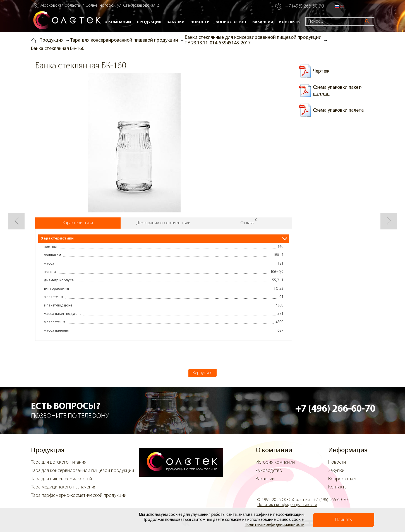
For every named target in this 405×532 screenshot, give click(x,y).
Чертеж (321, 71)
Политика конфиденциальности (275, 525)
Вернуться (202, 373)
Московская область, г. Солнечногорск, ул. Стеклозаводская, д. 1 (102, 6)
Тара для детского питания (59, 462)
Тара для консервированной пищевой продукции (82, 471)
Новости (200, 22)
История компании (275, 462)
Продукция (149, 22)
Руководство (269, 471)
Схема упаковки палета (338, 110)
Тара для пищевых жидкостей (61, 479)
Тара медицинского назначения (64, 487)
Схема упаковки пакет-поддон (338, 91)
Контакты (290, 22)
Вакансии (263, 22)
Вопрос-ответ (231, 22)
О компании (118, 22)
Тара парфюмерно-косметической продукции (79, 496)
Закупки (176, 22)
